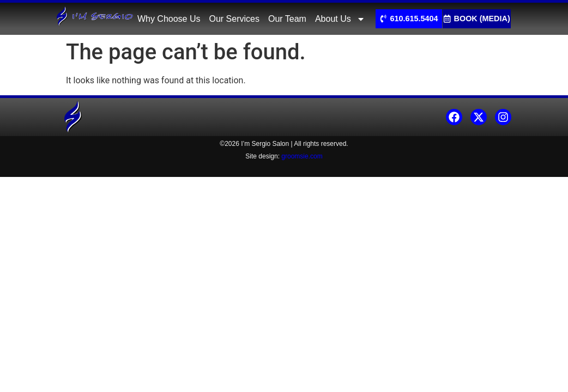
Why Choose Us (169, 19)
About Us (340, 19)
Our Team (287, 19)
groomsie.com (302, 156)
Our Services (234, 19)
